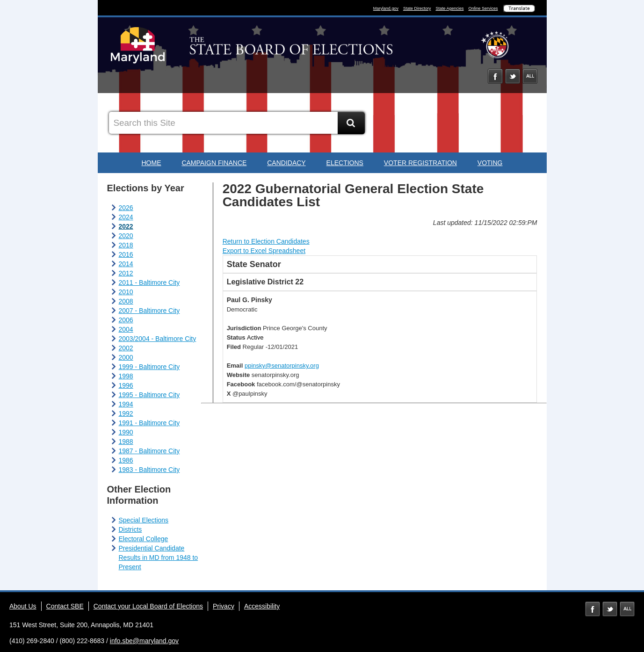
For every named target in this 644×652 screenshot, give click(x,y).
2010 (126, 292)
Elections (345, 163)
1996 (126, 385)
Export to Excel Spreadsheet (264, 251)
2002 (126, 348)
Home (151, 163)
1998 (126, 376)
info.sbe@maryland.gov (144, 641)
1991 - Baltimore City (149, 423)
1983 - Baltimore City (149, 470)
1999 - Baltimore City (149, 367)
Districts (130, 529)
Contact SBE (65, 606)
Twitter (513, 76)
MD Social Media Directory (627, 609)
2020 (126, 236)
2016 (126, 254)
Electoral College (144, 539)
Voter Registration (420, 163)
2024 (126, 217)
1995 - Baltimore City (149, 395)
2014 (126, 264)
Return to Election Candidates (266, 241)
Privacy (224, 606)
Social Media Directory (530, 76)
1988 (126, 442)
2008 (126, 301)
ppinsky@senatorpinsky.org (282, 366)
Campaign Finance (214, 163)
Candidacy (286, 163)
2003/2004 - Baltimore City (158, 339)
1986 (126, 460)
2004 (126, 329)
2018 (126, 245)
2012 (126, 273)
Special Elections (144, 520)
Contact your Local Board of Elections (148, 606)
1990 (126, 432)
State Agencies (449, 8)
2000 (126, 357)
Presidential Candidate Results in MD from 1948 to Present (159, 558)
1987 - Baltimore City (149, 451)
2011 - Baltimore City (149, 283)
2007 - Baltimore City (149, 311)
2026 (126, 208)
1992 (126, 413)
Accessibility (262, 606)
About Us (23, 606)
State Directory (417, 8)
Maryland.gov (386, 8)
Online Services (483, 8)
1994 (126, 404)
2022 (126, 226)
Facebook (495, 76)
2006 (126, 320)
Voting (490, 163)
